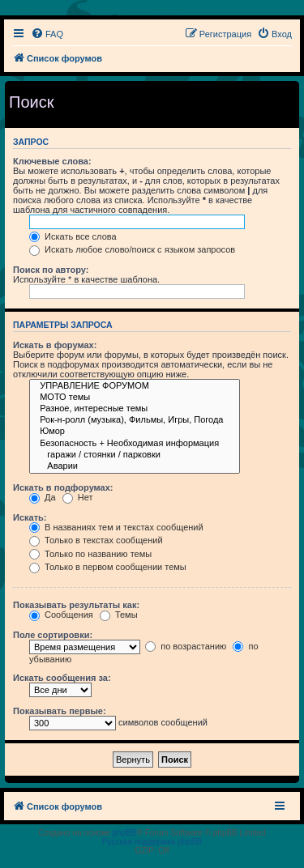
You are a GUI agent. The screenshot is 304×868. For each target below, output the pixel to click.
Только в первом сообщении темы (108, 567)
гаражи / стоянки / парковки (135, 455)
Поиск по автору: (51, 270)
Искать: (30, 517)
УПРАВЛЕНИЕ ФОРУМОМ (135, 386)
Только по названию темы (90, 554)
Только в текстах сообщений (96, 540)
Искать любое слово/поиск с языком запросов (132, 249)
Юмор (135, 432)
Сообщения (61, 615)
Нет (78, 497)
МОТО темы (135, 398)
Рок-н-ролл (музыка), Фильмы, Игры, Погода (135, 420)
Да (43, 497)
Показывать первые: (60, 711)
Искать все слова (73, 236)
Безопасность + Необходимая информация (135, 444)
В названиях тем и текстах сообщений (116, 527)
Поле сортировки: (53, 635)
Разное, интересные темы (135, 409)
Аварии (135, 466)
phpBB (125, 833)
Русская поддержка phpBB (152, 842)
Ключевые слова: (52, 161)
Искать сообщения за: (62, 678)
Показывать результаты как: (76, 605)
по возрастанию (186, 646)
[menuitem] (47, 34)
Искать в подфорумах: (63, 487)
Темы (119, 615)
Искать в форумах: (55, 345)
